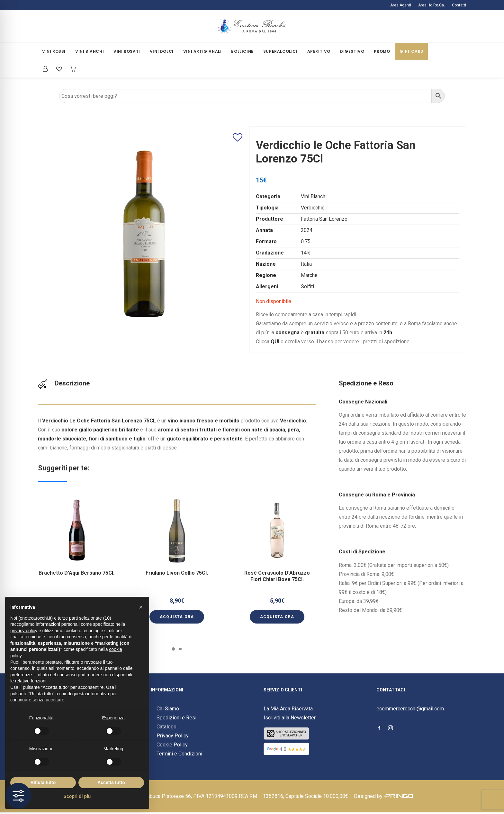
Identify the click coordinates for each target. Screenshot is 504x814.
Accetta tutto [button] (111, 782)
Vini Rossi (54, 51)
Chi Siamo (168, 709)
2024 (307, 230)
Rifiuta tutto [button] (43, 782)
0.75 (306, 241)
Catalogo (166, 727)
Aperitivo (319, 51)
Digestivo (352, 51)
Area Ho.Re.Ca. (432, 5)
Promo (382, 51)
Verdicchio (313, 208)
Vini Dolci (162, 51)
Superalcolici (280, 51)
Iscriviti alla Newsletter (290, 718)
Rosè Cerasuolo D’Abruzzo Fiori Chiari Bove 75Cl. (277, 567)
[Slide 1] (173, 649)
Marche (309, 275)
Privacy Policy (173, 736)
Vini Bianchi (90, 51)
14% (306, 253)
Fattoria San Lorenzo (324, 219)
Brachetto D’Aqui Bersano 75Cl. (77, 566)
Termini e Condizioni (179, 754)
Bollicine (242, 51)
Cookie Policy (172, 745)
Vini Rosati (127, 51)
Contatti (459, 5)
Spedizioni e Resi (176, 718)
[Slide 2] (180, 649)
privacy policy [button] (24, 631)
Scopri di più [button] (77, 796)
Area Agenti (401, 5)
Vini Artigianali (203, 51)
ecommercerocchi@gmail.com (410, 709)
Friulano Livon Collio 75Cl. (177, 566)
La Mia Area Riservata (288, 709)
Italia (306, 264)
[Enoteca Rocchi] (252, 27)
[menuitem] (402, 5)
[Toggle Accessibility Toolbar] (18, 796)
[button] (77, 544)
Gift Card (411, 51)
